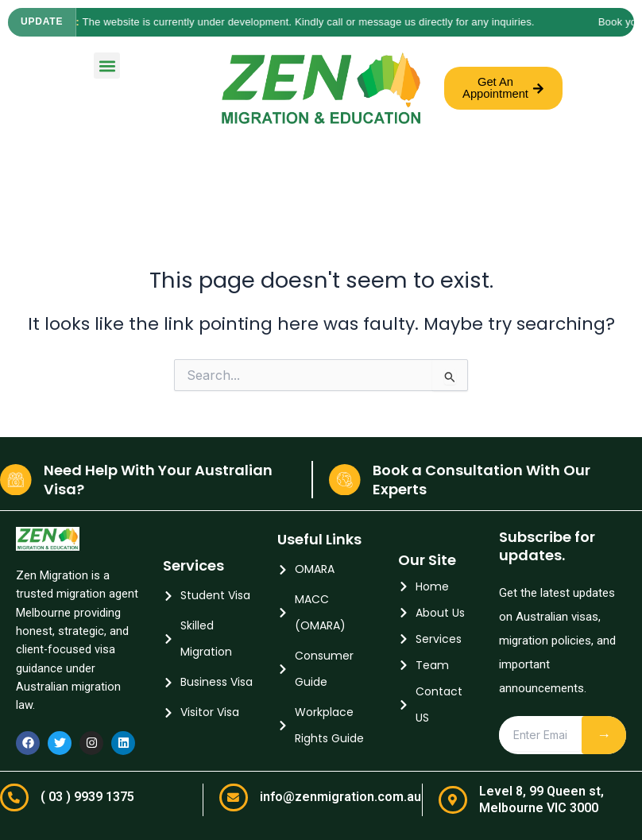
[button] (107, 66)
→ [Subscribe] (604, 735)
